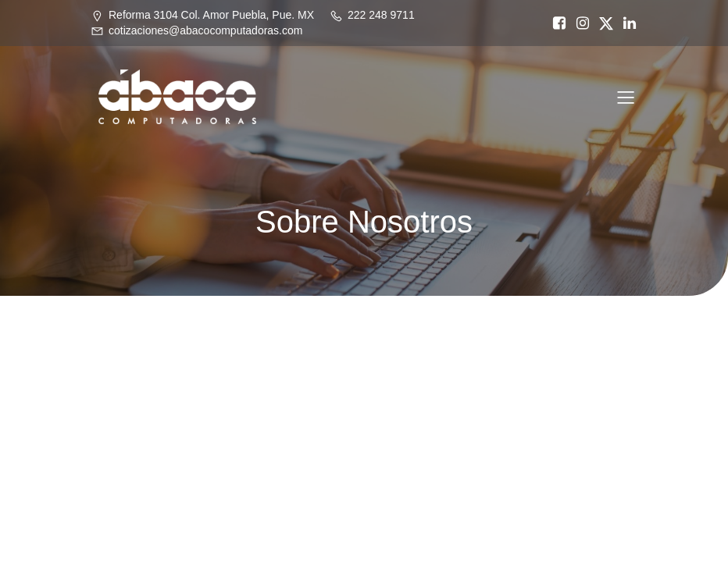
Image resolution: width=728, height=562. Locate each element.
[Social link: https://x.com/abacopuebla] (602, 23)
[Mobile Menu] (626, 97)
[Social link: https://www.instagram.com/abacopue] (579, 23)
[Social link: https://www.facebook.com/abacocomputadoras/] (555, 23)
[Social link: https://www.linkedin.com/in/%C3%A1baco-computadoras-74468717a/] (626, 23)
